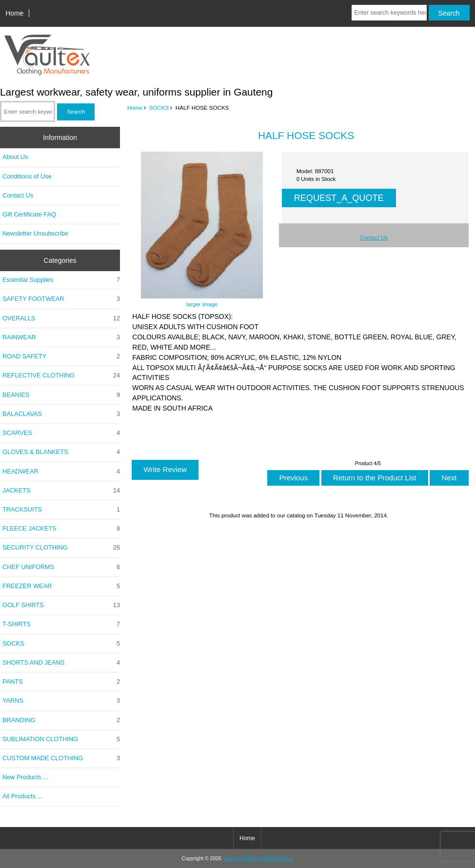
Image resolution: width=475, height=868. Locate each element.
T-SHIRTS (61, 624)
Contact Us (18, 195)
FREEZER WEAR (61, 586)
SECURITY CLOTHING (61, 548)
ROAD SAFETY (61, 356)
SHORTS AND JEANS (61, 663)
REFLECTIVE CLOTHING (61, 375)
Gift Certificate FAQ (29, 214)
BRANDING (61, 720)
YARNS (61, 701)
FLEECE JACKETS (61, 529)
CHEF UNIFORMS (61, 567)
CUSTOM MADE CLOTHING (61, 758)
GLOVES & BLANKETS (61, 452)
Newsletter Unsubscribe (35, 233)
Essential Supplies (61, 280)
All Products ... (22, 796)
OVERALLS (61, 318)
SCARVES (61, 433)
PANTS (61, 682)
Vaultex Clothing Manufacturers (258, 858)
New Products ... (25, 777)
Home (14, 13)
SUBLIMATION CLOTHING (61, 739)
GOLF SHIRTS (61, 605)
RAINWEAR (61, 337)
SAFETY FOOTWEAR (61, 299)
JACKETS (61, 491)
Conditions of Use (27, 176)
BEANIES (61, 395)
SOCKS (159, 108)
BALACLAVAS (61, 414)
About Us (15, 157)
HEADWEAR (61, 472)
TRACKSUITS (61, 510)
